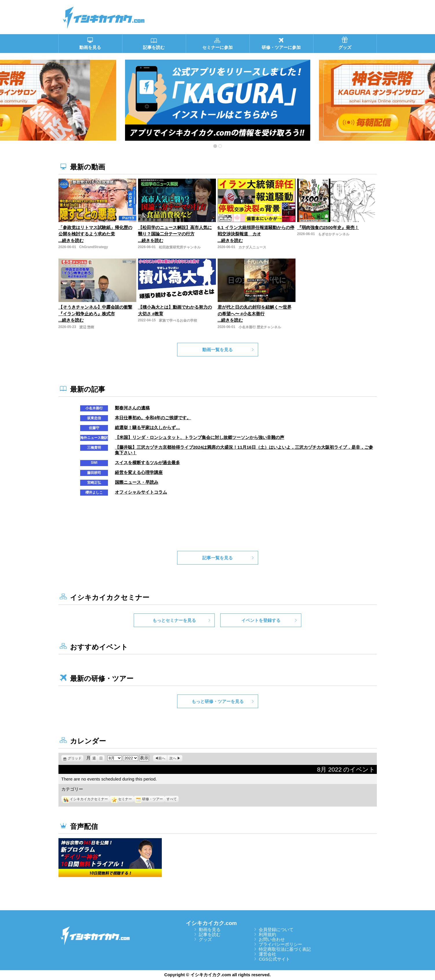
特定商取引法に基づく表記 (285, 949)
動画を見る (210, 929)
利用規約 (267, 934)
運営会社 (267, 954)
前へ (162, 758)
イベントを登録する (261, 620)
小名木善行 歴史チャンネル (260, 327)
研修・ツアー (149, 799)
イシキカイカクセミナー (86, 799)
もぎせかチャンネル (334, 234)
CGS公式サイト (274, 959)
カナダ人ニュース (252, 247)
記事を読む (210, 934)
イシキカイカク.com (211, 923)
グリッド (76, 758)
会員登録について (276, 929)
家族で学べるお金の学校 (178, 320)
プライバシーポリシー (280, 944)
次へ (173, 758)
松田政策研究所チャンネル (180, 247)
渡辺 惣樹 (87, 327)
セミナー (122, 799)
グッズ (205, 939)
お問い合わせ (272, 939)
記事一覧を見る (217, 558)
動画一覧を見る (217, 350)
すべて (172, 799)
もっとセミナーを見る (174, 620)
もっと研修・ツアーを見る (218, 701)
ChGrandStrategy (94, 247)
